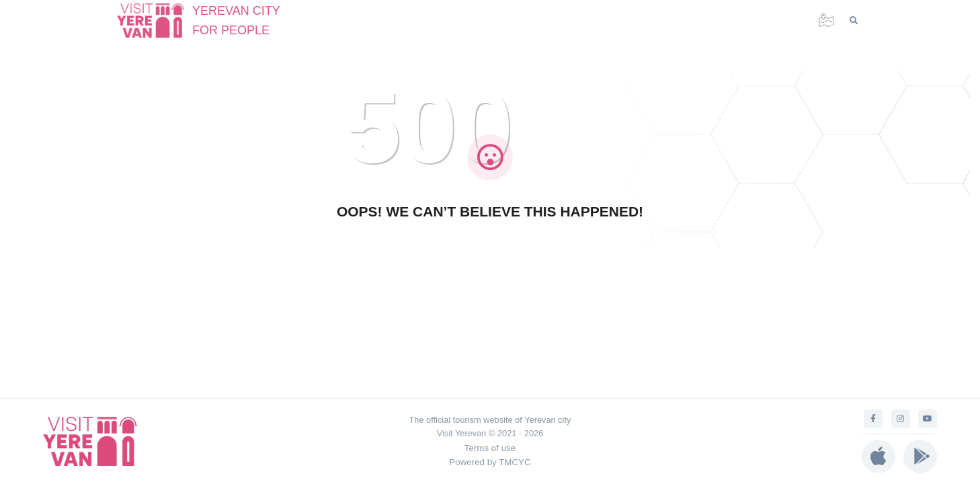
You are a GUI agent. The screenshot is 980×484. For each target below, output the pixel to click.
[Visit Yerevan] (157, 21)
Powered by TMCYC (490, 462)
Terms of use (490, 448)
